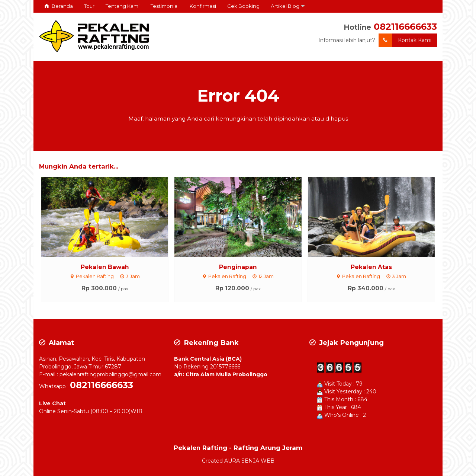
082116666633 (405, 27)
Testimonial (165, 6)
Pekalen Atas (371, 267)
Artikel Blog (285, 6)
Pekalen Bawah (105, 267)
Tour (89, 6)
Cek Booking (243, 6)
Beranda (59, 6)
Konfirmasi (203, 6)
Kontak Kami (405, 40)
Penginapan (238, 267)
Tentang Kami (123, 6)
